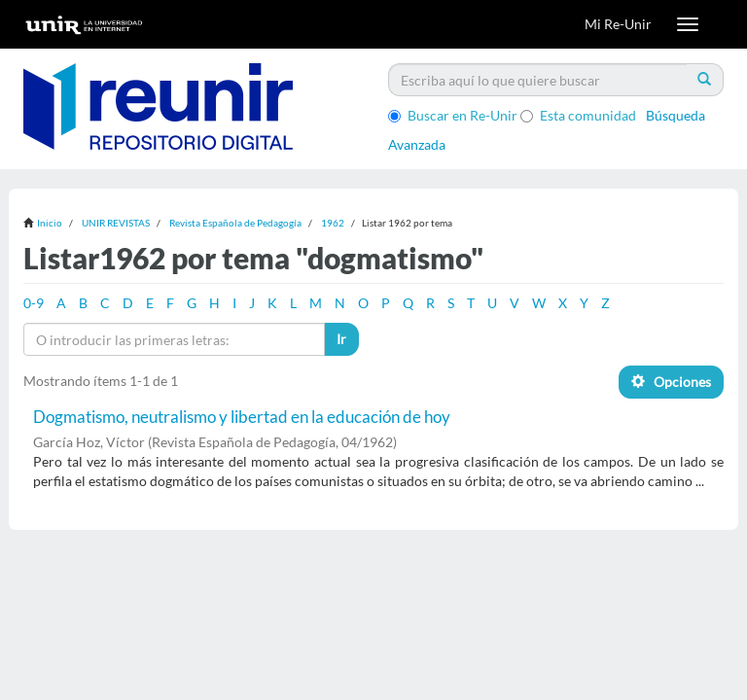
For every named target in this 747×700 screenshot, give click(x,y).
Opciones (671, 382)
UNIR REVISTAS (116, 223)
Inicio (50, 223)
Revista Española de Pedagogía (235, 223)
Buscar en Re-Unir (453, 115)
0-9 (34, 303)
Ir (341, 339)
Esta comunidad (578, 115)
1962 (333, 223)
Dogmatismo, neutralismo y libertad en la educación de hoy (242, 417)
